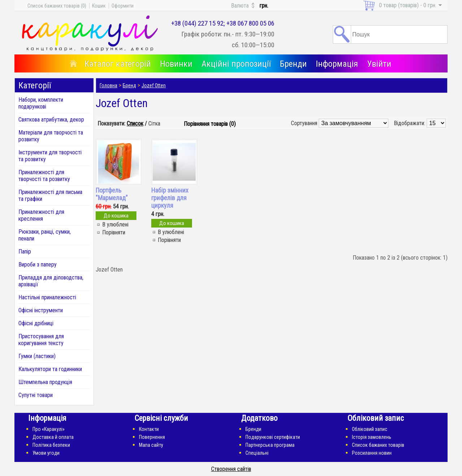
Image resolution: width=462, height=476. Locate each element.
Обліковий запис (370, 429)
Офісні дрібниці (36, 323)
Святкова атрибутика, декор (51, 120)
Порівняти (114, 232)
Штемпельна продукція (45, 382)
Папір (25, 252)
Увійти (379, 64)
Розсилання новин (372, 453)
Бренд (129, 85)
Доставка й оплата (53, 437)
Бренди (293, 64)
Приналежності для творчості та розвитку (44, 176)
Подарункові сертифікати (273, 437)
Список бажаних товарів (378, 445)
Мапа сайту (151, 445)
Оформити (123, 6)
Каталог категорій (118, 64)
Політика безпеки (51, 445)
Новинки (176, 64)
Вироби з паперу (38, 265)
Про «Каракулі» (49, 429)
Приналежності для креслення (41, 215)
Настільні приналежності (47, 297)
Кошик (99, 6)
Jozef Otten (154, 85)
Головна (108, 85)
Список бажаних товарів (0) (57, 6)
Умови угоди (46, 453)
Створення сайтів (231, 469)
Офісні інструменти (41, 310)
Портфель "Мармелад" (112, 194)
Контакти (149, 429)
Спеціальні (257, 453)
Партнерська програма (270, 445)
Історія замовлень (372, 437)
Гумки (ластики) (37, 356)
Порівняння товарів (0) (210, 124)
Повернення (152, 437)
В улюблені (115, 224)
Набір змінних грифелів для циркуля (170, 198)
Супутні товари (36, 395)
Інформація (337, 64)
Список (135, 124)
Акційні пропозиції (236, 64)
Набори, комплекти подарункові (41, 103)
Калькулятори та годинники (50, 369)
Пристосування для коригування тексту (41, 340)
